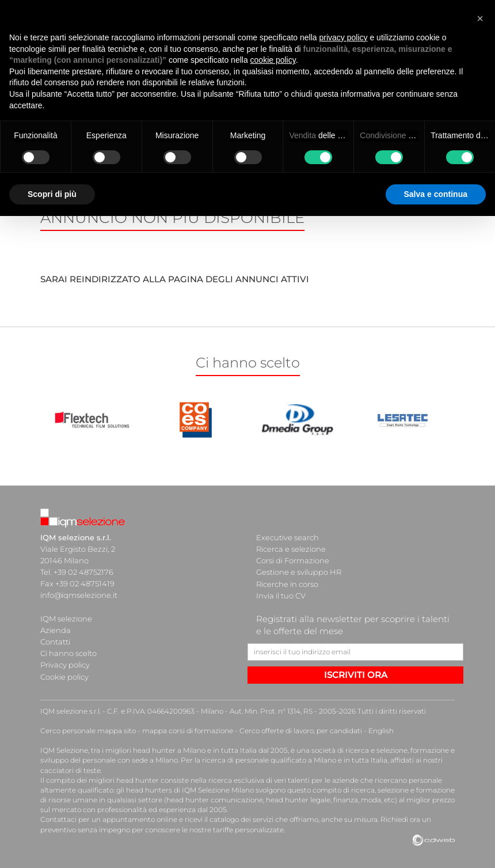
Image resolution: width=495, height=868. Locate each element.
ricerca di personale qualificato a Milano (269, 759)
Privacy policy (65, 664)
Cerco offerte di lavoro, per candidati (301, 729)
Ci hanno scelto (68, 653)
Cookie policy (64, 676)
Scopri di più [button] (52, 194)
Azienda (56, 630)
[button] (480, 18)
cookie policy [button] (273, 60)
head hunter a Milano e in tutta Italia (195, 750)
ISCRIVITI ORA (356, 674)
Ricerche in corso (287, 583)
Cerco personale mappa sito (88, 729)
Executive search (288, 537)
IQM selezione (66, 618)
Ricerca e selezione (291, 549)
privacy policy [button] (344, 37)
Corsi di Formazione (293, 560)
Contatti (55, 641)
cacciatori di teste (71, 769)
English (381, 729)
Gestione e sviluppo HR (299, 572)
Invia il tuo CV (281, 595)
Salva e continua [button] (436, 194)
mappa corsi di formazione (188, 729)
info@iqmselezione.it (79, 595)
